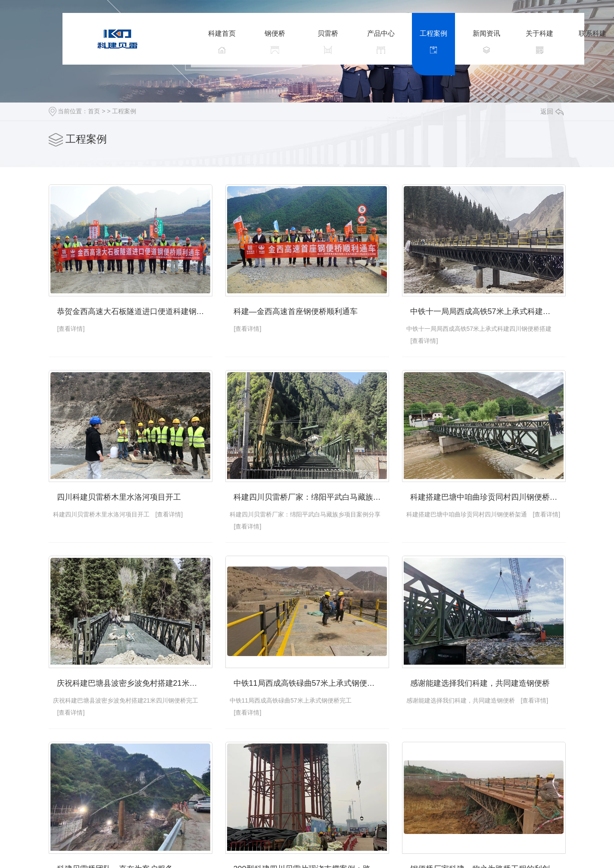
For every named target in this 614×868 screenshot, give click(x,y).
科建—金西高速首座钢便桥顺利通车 (296, 311)
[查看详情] (71, 329)
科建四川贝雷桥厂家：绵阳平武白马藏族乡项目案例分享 (311, 497)
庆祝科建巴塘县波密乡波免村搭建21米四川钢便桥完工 (135, 683)
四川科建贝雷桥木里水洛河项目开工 (119, 497)
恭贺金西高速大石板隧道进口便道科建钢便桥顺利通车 (135, 311)
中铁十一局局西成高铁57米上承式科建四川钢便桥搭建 (488, 311)
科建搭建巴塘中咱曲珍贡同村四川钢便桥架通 (488, 497)
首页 (94, 111)
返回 (552, 111)
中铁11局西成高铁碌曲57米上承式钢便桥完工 (311, 683)
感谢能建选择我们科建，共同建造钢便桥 (480, 683)
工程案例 (124, 111)
